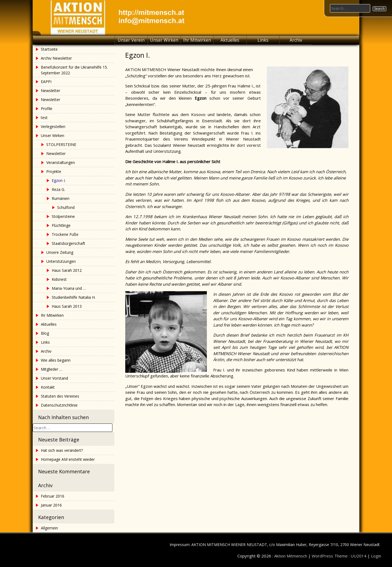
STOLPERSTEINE (61, 144)
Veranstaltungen (61, 162)
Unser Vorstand (54, 378)
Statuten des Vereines (60, 396)
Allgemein (49, 528)
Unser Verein (131, 40)
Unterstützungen (61, 261)
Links (263, 40)
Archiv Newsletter (56, 58)
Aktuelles (230, 40)
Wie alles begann (56, 360)
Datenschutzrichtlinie (59, 405)
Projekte (54, 171)
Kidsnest (59, 279)
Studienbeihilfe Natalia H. (74, 297)
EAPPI (46, 82)
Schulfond (66, 207)
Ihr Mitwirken (197, 40)
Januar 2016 (51, 505)
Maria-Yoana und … (69, 288)
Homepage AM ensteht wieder (68, 459)
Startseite (49, 49)
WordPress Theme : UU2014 (339, 556)
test (44, 118)
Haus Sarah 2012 (67, 270)
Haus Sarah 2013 (67, 306)
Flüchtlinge (61, 225)
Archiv (296, 40)
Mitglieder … (52, 369)
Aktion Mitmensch (291, 556)
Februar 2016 (53, 496)
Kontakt (48, 387)
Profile (47, 109)
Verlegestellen (53, 126)
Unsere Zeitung (60, 252)
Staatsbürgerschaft (68, 243)
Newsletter (50, 91)
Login (376, 556)
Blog (45, 333)
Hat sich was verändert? (62, 450)
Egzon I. (59, 180)
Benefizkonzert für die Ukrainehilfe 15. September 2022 (74, 70)
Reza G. (58, 189)
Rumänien (61, 198)
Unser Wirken (164, 40)
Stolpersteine (63, 216)
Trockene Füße (65, 234)
